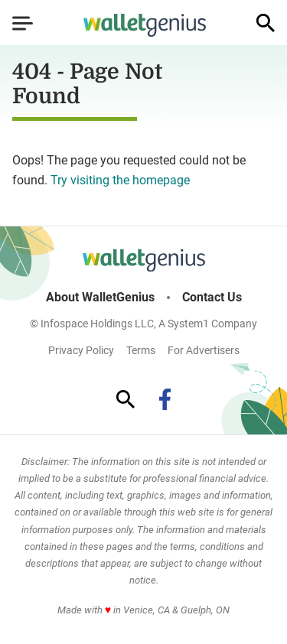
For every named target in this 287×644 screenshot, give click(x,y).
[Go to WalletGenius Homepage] (145, 25)
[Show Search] (266, 23)
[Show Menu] (23, 23)
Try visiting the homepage (120, 180)
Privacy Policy (81, 350)
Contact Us (212, 298)
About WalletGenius (100, 298)
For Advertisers (204, 350)
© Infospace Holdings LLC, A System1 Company (143, 324)
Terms (141, 350)
